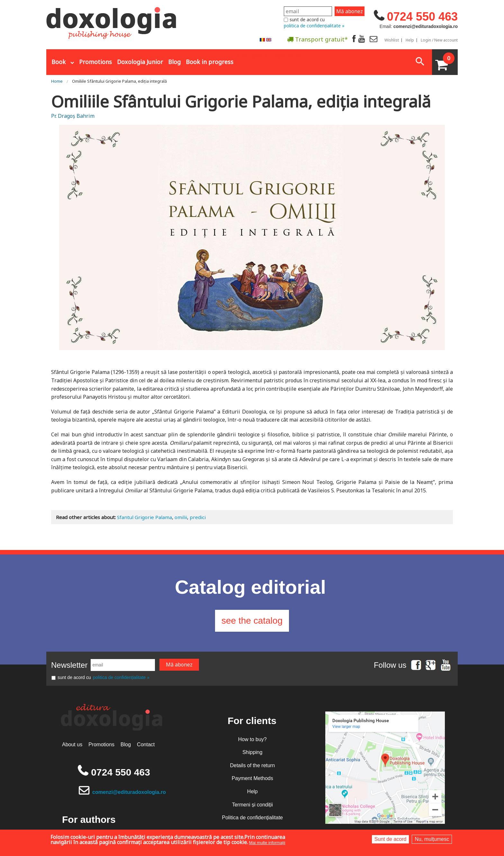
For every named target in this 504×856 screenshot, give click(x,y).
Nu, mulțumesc (432, 839)
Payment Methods (252, 778)
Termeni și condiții (252, 805)
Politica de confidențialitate (252, 818)
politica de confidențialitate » (314, 26)
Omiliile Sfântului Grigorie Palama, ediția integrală (119, 81)
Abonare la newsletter (269, 55)
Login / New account (439, 40)
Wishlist (392, 40)
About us (72, 744)
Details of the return (252, 765)
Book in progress (210, 62)
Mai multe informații (267, 843)
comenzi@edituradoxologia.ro (129, 792)
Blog (174, 62)
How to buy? (252, 739)
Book (59, 62)
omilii (181, 517)
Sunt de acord (391, 839)
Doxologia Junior (140, 62)
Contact (146, 744)
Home (57, 81)
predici (198, 517)
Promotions (95, 62)
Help (410, 40)
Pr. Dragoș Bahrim (73, 116)
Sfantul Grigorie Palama (144, 517)
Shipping (252, 752)
